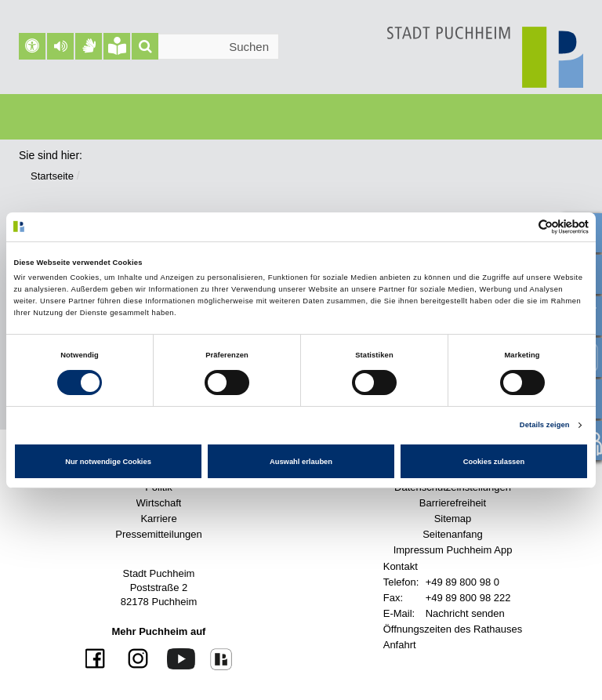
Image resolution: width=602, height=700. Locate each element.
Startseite (52, 176)
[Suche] (145, 46)
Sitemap (453, 519)
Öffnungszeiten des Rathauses (453, 629)
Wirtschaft (159, 503)
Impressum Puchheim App (453, 550)
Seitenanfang (453, 534)
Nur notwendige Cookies (108, 462)
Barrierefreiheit (453, 503)
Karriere (158, 519)
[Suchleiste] (205, 46)
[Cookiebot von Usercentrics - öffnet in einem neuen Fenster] (520, 227)
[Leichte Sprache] (117, 46)
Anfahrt (400, 645)
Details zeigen (545, 425)
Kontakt (401, 566)
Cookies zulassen (494, 462)
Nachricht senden (465, 613)
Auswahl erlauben (301, 462)
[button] (60, 46)
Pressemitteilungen (159, 534)
